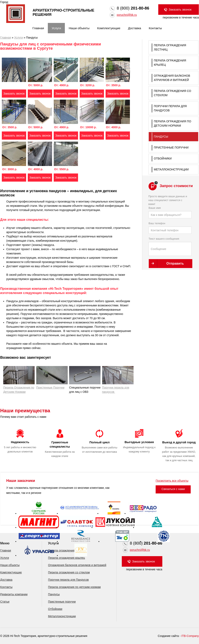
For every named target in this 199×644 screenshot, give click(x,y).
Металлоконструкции (171, 169)
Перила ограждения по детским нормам (74, 587)
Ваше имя (170, 212)
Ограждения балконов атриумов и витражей (77, 565)
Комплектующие (109, 28)
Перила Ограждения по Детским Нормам (19, 388)
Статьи (5, 602)
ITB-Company (190, 636)
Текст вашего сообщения (170, 247)
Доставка (135, 28)
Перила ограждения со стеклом (69, 572)
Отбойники (163, 158)
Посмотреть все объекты (172, 481)
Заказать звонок (14, 94)
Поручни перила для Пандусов (68, 580)
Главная (38, 28)
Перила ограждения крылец (66, 558)
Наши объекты (79, 28)
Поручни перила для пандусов (118, 380)
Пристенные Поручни (52, 378)
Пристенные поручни (171, 148)
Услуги (56, 28)
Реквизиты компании (14, 594)
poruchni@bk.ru (127, 15)
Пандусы (161, 137)
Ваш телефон (170, 228)
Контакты (155, 28)
